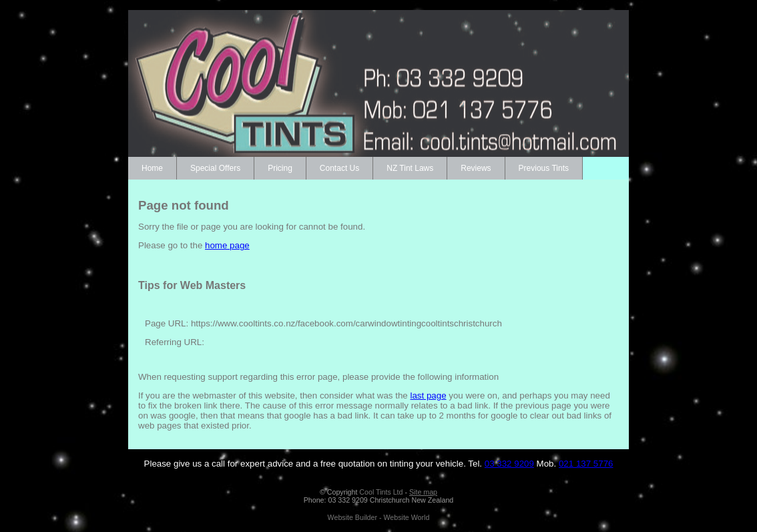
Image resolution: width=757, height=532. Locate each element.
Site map (423, 492)
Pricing (280, 168)
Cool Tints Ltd (381, 492)
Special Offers (215, 168)
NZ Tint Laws (410, 168)
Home (152, 168)
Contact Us (339, 168)
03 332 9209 (509, 464)
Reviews (476, 168)
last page (428, 395)
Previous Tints (544, 168)
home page (227, 245)
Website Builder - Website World (379, 517)
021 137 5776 (586, 464)
